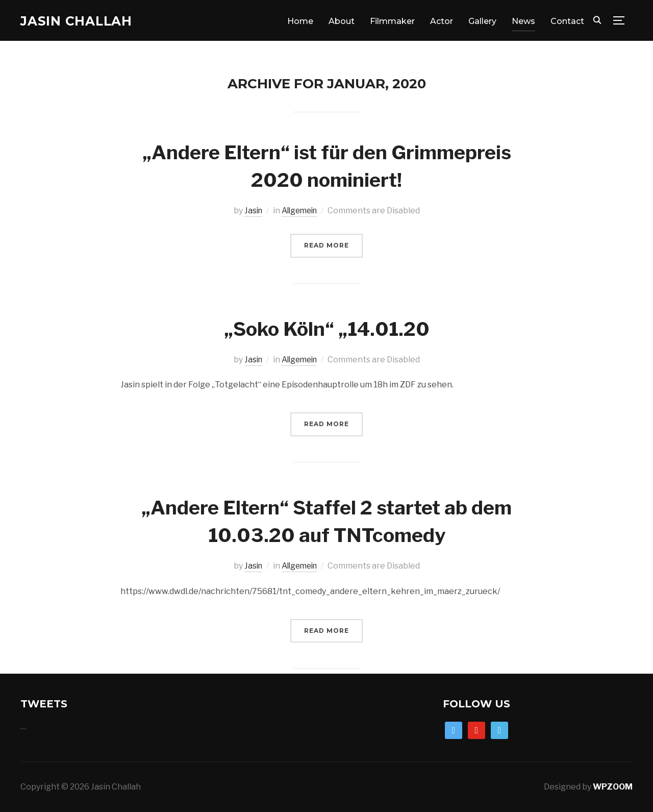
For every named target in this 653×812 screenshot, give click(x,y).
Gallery (482, 21)
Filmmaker (392, 21)
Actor (442, 21)
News (523, 21)
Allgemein (300, 211)
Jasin (251, 211)
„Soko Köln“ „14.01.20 (327, 327)
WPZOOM (613, 786)
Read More (326, 245)
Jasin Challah (80, 21)
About (342, 21)
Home (300, 21)
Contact (567, 21)
